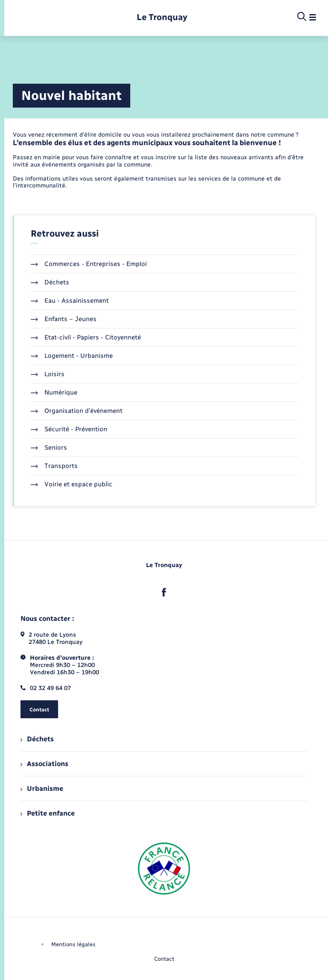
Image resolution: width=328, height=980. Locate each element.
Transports (54, 466)
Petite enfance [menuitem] (48, 813)
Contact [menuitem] (164, 959)
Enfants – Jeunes (64, 319)
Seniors (49, 448)
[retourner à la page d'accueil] (162, 17)
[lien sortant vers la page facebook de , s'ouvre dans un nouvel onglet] (164, 592)
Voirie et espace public (72, 484)
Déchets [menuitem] (37, 739)
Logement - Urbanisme (72, 356)
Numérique (54, 392)
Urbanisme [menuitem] (42, 788)
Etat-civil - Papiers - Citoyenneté (86, 337)
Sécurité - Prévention (69, 429)
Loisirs (48, 374)
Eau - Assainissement (70, 301)
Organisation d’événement (77, 411)
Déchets (50, 282)
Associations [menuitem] (44, 764)
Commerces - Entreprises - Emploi (89, 264)
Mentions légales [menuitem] (73, 944)
